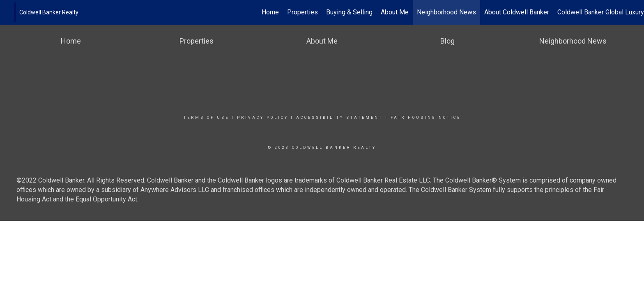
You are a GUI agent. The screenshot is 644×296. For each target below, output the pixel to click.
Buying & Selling (349, 12)
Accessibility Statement (339, 118)
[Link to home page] (10, 12)
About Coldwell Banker (517, 12)
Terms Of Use (206, 118)
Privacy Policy (263, 118)
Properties (302, 12)
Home (270, 12)
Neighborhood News (446, 12)
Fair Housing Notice (426, 118)
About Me (395, 12)
